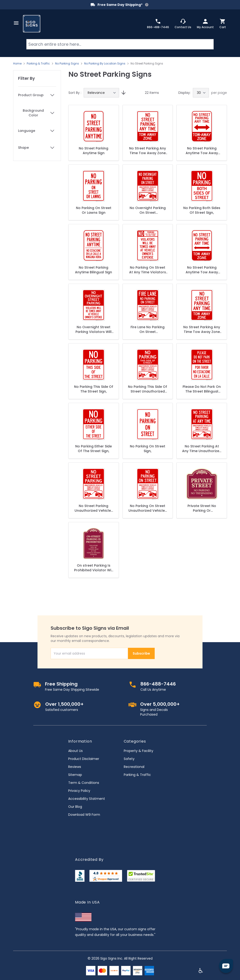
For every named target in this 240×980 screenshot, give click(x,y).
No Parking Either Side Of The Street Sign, (94, 449)
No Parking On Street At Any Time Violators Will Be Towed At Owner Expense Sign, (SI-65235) (148, 270)
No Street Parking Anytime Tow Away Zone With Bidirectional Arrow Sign (202, 151)
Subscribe (141, 653)
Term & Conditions (84, 783)
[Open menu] (16, 23)
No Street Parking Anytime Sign (94, 151)
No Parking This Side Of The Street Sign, (94, 389)
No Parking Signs (67, 64)
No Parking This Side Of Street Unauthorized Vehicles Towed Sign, (148, 389)
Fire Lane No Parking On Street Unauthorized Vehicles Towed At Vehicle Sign (148, 329)
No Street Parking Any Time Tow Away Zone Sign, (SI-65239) (202, 329)
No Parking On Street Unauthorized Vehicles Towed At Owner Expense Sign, (148, 508)
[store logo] (32, 24)
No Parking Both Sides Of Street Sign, (202, 210)
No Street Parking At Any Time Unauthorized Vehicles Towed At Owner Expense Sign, (202, 449)
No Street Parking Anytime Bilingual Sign (94, 270)
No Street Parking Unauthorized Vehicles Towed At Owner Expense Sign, (94, 508)
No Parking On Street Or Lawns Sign (94, 210)
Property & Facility (139, 751)
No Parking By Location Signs (105, 64)
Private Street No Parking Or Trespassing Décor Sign (202, 508)
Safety (129, 759)
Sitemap (75, 775)
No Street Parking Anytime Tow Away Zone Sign (202, 270)
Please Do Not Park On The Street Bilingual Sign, (202, 389)
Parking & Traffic (38, 64)
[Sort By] (101, 93)
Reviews (75, 767)
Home (17, 64)
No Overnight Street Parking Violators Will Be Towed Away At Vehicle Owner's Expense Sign (94, 329)
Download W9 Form (84, 815)
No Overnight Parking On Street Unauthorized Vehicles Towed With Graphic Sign (148, 210)
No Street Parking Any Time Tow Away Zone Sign (148, 151)
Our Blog (75, 807)
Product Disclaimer (84, 759)
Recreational (134, 767)
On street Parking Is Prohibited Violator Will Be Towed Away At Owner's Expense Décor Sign (94, 568)
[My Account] (205, 24)
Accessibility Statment (87, 799)
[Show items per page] (201, 93)
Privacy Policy (79, 791)
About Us (75, 751)
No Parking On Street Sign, (148, 449)
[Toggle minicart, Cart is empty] (223, 24)
